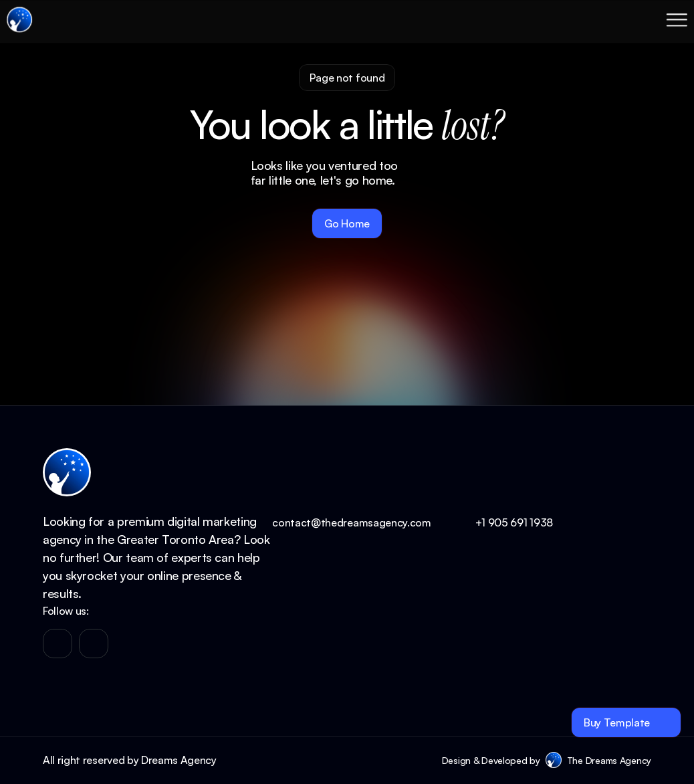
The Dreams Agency (609, 760)
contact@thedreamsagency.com (351, 522)
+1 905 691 (502, 522)
